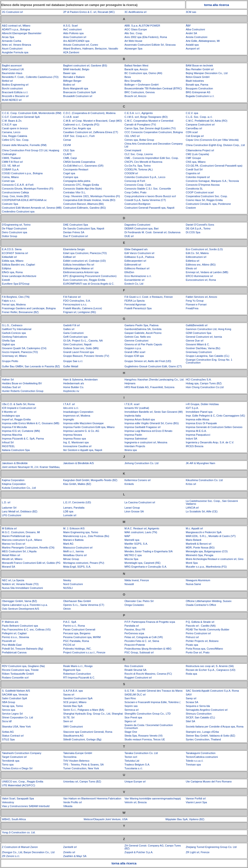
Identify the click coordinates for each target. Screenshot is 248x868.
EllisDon (129, 272)
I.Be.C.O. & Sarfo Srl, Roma (18, 404)
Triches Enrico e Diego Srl (17, 768)
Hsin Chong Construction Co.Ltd (205, 387)
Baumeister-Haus (12, 73)
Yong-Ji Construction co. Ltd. (19, 832)
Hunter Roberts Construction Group (23, 391)
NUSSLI (68, 588)
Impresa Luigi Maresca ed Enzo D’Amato (148, 431)
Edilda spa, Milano (13, 261)
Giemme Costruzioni (136, 341)
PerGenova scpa (134, 633)
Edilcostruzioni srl (196, 257)
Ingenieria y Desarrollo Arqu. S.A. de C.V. (210, 442)
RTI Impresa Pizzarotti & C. (79, 678)
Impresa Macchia (12, 435)
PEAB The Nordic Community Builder (208, 629)
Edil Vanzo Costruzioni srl (139, 253)
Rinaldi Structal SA (135, 670)
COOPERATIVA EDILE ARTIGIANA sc (24, 200)
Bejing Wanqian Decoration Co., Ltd (207, 73)
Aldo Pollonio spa (73, 33)
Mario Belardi (194, 540)
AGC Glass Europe (136, 29)
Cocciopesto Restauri (76, 169)
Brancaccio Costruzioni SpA (79, 92)
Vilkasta (68, 806)
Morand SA (8, 567)
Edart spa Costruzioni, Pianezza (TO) (85, 253)
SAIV (189, 694)
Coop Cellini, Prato (135, 192)
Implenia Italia (133, 416)
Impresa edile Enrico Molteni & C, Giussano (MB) (31, 423)
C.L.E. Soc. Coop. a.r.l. (199, 117)
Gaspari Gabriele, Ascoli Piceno (143, 333)
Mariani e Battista (73, 540)
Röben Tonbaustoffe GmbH (18, 674)
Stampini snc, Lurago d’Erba (202, 732)
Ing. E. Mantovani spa (76, 442)
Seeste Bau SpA (73, 706)
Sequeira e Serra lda (198, 706)
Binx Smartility (133, 81)
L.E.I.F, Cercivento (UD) (77, 502)
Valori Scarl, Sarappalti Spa (18, 798)
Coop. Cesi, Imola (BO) (16, 196)
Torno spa (8, 765)
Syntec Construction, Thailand (203, 739)
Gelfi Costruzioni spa (75, 337)
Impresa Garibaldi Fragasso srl (142, 427)
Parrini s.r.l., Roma (74, 626)
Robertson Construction (77, 674)
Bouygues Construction (199, 88)
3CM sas (191, 12)
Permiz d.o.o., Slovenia (15, 637)
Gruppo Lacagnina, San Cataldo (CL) (208, 356)
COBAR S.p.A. (11, 169)
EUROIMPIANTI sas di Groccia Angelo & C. (89, 284)
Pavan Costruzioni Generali (79, 629)
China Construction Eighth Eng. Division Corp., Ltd (215, 145)
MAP (127, 536)
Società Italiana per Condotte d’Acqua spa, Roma (215, 727)
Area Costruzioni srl (75, 37)
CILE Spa (69, 150)
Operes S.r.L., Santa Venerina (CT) (84, 605)
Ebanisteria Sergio (74, 249)
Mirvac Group (71, 559)
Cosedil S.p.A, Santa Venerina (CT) (145, 200)
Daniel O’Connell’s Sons (200, 225)
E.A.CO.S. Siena (12, 249)
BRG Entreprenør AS (198, 92)
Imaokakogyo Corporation (78, 412)
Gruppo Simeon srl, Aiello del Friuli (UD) (148, 361)
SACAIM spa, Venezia (15, 694)
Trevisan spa (193, 765)
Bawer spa (69, 73)
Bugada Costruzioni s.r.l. (200, 96)
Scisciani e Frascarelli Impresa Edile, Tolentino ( (152, 702)
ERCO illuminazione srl (199, 276)
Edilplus (7, 268)
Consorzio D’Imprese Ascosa (203, 185)
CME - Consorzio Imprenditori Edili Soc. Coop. (152, 158)
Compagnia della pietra (77, 181)
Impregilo (69, 419)
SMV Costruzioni (73, 727)
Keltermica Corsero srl (138, 480)
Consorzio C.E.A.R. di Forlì (18, 185)
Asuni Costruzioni (12, 49)
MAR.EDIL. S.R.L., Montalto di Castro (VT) (211, 536)
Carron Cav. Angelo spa (77, 128)
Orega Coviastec (134, 605)
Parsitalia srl (132, 626)
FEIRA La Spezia (135, 301)
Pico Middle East (12, 645)
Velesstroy (8, 802)
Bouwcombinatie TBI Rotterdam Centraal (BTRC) (153, 88)
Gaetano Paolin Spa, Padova (141, 325)
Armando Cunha (11, 41)
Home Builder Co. (74, 387)
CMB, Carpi (70, 158)
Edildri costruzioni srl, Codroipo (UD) (85, 261)
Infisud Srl (8, 442)
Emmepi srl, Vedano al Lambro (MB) (207, 272)
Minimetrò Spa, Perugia (200, 555)
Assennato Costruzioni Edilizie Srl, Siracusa (150, 45)
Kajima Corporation (13, 480)
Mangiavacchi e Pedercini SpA (204, 532)
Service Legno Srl (12, 714)
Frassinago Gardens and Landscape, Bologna (29, 308)
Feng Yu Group (195, 301)
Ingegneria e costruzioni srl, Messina (146, 442)
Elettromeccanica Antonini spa (81, 272)
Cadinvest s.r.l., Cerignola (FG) (81, 125)
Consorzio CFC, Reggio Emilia (81, 185)
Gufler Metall (71, 366)
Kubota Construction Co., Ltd (19, 488)
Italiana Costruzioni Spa (16, 450)
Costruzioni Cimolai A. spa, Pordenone (208, 204)
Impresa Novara (73, 435)
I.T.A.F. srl (69, 404)
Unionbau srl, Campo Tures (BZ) (82, 781)
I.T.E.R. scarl (132, 404)
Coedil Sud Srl (194, 169)
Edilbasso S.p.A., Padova (139, 257)
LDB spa (68, 511)
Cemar (67, 140)
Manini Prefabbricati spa (16, 536)
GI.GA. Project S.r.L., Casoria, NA (83, 341)
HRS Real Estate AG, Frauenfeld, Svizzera (149, 387)
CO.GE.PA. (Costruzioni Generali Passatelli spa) (214, 166)
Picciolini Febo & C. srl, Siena (142, 641)
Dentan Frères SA (74, 232)
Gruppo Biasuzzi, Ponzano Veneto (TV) (86, 356)
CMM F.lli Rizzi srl (12, 162)
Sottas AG (8, 732)
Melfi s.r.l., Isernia (73, 551)
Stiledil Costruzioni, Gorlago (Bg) (82, 739)
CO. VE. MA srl (11, 166)
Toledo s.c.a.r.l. (194, 761)
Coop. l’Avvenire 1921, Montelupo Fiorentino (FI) (92, 196)
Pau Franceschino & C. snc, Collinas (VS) (26, 629)
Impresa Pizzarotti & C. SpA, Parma (23, 439)
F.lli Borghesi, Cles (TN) (16, 297)
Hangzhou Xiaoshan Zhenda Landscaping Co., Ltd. (154, 380)
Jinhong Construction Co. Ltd (141, 463)
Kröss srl (191, 484)
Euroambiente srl (134, 280)
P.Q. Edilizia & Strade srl (200, 622)
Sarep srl (191, 698)
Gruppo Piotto (10, 361)
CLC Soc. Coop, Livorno (139, 154)
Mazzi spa (130, 548)
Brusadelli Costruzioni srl (78, 96)
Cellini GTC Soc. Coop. (16, 140)
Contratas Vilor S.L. (75, 192)
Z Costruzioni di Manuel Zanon (20, 847)
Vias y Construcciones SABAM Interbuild (26, 806)
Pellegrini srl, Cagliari (14, 633)
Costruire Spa (10, 204)
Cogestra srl (193, 173)
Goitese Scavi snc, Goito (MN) (81, 348)
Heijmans (130, 383)
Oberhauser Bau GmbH (77, 601)
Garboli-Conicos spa (14, 333)
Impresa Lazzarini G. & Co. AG (81, 431)
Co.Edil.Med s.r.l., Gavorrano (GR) (83, 166)
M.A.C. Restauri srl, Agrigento (142, 528)
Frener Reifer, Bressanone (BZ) (20, 312)
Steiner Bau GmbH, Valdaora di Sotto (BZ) (210, 736)
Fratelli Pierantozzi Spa (138, 308)
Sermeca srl (132, 710)
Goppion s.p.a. (133, 348)
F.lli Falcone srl (72, 297)
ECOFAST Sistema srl (15, 253)
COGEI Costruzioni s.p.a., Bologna (22, 173)
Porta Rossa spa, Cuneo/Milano (204, 649)
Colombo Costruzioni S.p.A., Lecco (145, 177)
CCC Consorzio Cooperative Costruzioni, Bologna (154, 132)
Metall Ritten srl (11, 555)
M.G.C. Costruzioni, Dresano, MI (21, 532)
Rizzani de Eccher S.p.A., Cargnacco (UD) (211, 670)
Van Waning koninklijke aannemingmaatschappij (153, 798)
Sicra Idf (7, 721)
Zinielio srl (69, 852)
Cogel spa (69, 173)
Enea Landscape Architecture (19, 276)
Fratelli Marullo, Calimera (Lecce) (83, 308)
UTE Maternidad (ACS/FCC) (19, 785)
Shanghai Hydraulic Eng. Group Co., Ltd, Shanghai (93, 714)
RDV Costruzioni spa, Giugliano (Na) (23, 666)
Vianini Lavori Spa (196, 802)
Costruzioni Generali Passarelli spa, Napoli (149, 208)
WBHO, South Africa (14, 819)
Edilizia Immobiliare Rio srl (79, 265)
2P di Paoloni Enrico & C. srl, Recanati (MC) (89, 12)
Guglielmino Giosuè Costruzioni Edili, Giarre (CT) (153, 366)
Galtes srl (69, 329)
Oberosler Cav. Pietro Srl (139, 601)
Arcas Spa (8, 37)
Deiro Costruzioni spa (14, 232)
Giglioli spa (8, 344)
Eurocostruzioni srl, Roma (201, 280)
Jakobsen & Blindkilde (15, 463)
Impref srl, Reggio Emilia (16, 419)
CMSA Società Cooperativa (79, 162)
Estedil (6, 280)
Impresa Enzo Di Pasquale (201, 423)
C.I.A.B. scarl (71, 117)
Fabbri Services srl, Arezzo (201, 297)
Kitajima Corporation (14, 484)
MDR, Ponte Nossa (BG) (200, 548)
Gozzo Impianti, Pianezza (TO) (20, 352)
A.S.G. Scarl (70, 26)
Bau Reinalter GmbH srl (200, 69)
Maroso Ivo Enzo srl (14, 544)
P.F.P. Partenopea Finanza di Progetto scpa (150, 622)
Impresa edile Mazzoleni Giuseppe (83, 423)
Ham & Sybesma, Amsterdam (80, 380)
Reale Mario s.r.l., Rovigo (78, 666)
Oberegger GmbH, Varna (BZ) (20, 601)
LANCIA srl (192, 508)
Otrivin (67, 609)
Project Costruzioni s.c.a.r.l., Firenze (84, 652)
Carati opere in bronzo (15, 128)
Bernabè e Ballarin (74, 77)
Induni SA (192, 439)
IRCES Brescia (194, 446)
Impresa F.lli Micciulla (14, 427)
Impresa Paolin (133, 435)
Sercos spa (8, 710)
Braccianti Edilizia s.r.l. (15, 92)
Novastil (129, 584)
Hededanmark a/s (74, 383)
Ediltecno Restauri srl (137, 268)
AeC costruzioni (72, 29)
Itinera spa (131, 450)
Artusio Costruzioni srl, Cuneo (81, 45)
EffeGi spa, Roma (12, 272)
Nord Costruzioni (73, 584)
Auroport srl (193, 49)
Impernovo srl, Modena (77, 416)
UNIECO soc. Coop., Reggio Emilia (23, 781)
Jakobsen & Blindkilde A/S (79, 463)
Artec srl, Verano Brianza (17, 45)
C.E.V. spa (192, 113)
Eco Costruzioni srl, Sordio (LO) (204, 249)
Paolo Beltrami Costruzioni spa (20, 626)
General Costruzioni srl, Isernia (204, 337)
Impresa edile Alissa (197, 419)
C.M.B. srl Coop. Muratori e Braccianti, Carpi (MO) (93, 121)
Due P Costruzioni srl (76, 236)
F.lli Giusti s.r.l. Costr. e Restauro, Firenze (149, 297)
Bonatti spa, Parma (197, 85)
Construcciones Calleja (15, 192)
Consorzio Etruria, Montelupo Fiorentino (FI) (28, 189)
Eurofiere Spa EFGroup (16, 284)
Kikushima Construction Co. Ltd (204, 480)
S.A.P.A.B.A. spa (73, 691)
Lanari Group (132, 508)
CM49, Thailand (11, 158)
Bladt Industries (195, 81)
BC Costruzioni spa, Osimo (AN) (143, 73)
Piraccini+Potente (135, 645)
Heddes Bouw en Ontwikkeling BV (22, 383)
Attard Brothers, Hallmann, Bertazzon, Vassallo (91, 49)
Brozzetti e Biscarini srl (15, 96)
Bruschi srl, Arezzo (135, 96)
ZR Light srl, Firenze (198, 852)
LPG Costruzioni (11, 515)
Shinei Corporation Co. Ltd (17, 717)
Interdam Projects (135, 446)
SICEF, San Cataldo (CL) (200, 717)
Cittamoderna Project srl (200, 150)
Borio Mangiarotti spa (76, 88)
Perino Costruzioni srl (198, 633)
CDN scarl (192, 132)
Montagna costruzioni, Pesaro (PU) (84, 563)
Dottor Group (10, 236)
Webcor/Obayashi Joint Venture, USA (105, 819)
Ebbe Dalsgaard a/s (136, 249)
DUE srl (129, 236)
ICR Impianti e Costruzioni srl (19, 408)
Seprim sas (131, 706)
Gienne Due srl (194, 341)
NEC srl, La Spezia (13, 580)
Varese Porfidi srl (196, 798)
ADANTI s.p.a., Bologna (16, 29)
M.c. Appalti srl (194, 528)
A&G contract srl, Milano (16, 26)
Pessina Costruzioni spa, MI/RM (82, 637)
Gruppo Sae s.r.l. (73, 361)
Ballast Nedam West (136, 65)
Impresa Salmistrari (136, 439)
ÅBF (188, 26)
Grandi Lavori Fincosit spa (79, 352)
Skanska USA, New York (16, 727)
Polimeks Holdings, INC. (77, 649)
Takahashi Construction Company (22, 753)
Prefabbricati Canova (14, 652)
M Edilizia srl (9, 528)
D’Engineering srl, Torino (16, 225)
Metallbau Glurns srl (75, 555)
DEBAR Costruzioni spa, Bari (141, 228)
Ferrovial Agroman (135, 304)
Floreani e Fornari (196, 304)
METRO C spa (133, 555)
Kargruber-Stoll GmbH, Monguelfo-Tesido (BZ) (90, 480)
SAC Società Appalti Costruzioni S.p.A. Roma (212, 691)
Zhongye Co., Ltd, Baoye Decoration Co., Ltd (28, 852)
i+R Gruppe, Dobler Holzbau (202, 404)
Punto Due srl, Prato (198, 652)
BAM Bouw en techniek (199, 65)
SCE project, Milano (75, 702)
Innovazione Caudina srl (77, 446)
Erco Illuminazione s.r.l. (138, 276)
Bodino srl (69, 85)
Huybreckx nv (71, 391)
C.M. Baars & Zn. (12, 121)
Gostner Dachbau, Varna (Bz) (203, 348)
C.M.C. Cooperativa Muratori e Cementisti (149, 121)
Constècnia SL (194, 189)
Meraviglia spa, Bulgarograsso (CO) (207, 551)
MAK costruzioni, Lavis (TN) (141, 532)
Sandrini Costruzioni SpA (78, 698)
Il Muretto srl (9, 412)
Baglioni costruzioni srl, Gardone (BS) (85, 65)
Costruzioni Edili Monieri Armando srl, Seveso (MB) (32, 208)
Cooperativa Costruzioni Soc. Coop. (207, 196)
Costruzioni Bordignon (137, 204)
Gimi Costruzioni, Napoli (77, 344)
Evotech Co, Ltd (134, 284)
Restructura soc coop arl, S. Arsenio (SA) (210, 666)
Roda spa (191, 674)
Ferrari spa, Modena (14, 304)
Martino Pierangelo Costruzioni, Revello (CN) (28, 548)
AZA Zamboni (71, 52)
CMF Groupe (193, 158)
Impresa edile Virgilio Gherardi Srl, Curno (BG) (152, 423)
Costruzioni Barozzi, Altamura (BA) (83, 204)
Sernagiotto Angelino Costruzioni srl (207, 710)
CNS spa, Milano (196, 162)
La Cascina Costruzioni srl (140, 502)
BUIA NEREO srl (12, 100)
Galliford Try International (17, 329)
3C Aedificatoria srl (135, 12)
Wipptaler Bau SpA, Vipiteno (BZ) (185, 819)
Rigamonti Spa (72, 670)
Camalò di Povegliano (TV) (140, 125)
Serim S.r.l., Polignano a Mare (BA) (84, 710)
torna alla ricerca (216, 5)
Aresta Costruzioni (197, 37)
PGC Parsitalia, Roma (76, 641)
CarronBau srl (194, 128)
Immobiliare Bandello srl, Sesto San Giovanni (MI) (154, 412)
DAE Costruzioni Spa (76, 225)
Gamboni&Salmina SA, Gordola (143, 329)
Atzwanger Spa (133, 49)
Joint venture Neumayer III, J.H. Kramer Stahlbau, (31, 467)
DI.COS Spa (193, 232)
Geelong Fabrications (14, 337)
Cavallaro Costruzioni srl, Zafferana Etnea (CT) (91, 132)
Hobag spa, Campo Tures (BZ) (204, 383)
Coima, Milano (10, 177)
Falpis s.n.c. (9, 301)
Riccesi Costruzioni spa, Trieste (20, 670)
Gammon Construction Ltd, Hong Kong (209, 329)
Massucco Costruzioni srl (78, 548)
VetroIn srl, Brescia (135, 802)
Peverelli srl (9, 641)
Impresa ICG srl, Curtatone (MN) (21, 431)
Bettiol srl (7, 81)
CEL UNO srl (132, 136)
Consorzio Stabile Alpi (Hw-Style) (82, 189)
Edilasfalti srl (9, 257)
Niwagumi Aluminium (198, 580)
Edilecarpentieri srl (135, 261)
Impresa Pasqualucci (198, 435)
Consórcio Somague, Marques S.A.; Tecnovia (212, 181)
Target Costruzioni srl (14, 757)
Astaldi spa (192, 45)
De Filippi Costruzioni (14, 228)
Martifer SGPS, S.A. (136, 544)
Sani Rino (130, 698)
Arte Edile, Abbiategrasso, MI (203, 41)
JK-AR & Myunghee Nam (200, 463)
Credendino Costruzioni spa (18, 212)
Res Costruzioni (134, 666)
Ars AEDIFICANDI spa (76, 41)
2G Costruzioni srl (12, 12)
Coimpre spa (71, 177)
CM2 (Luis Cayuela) (197, 154)
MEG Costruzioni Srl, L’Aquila (19, 551)
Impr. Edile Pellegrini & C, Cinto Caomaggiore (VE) (215, 416)
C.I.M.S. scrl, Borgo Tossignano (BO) (146, 117)
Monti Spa (192, 563)
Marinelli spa (132, 540)
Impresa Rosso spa (75, 439)
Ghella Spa (8, 341)
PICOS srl (69, 645)
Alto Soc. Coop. (134, 33)
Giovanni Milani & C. (198, 344)
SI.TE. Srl (69, 717)
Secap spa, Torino (12, 706)
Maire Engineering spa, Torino (81, 532)
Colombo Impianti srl (198, 177)
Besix (128, 77)
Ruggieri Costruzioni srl (138, 678)
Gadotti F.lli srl (71, 325)
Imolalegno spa (11, 416)
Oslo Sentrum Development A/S (20, 609)
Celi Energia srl (195, 136)
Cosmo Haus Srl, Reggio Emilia (204, 200)
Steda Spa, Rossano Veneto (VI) (144, 736)
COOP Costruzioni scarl (200, 192)
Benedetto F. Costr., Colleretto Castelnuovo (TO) (30, 77)
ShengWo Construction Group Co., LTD (148, 714)
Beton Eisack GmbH (198, 77)
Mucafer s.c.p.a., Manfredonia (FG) (206, 567)
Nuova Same (193, 584)
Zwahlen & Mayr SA (75, 856)
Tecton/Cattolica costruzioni (202, 757)
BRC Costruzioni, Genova (140, 92)
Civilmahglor (9, 154)
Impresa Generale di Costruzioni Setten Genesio (214, 427)
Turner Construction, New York (81, 768)
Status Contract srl (13, 736)
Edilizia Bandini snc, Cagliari (18, 265)
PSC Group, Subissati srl (139, 652)
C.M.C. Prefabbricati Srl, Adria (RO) (207, 121)
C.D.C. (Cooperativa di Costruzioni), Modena (89, 113)
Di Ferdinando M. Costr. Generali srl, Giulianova (152, 232)
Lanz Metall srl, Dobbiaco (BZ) (20, 511)
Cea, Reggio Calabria (14, 136)
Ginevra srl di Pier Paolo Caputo (143, 344)
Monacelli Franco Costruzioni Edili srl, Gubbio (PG (31, 563)
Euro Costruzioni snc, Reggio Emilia (84, 280)
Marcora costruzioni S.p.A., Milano (22, 540)
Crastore (191, 208)
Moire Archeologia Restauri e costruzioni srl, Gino (215, 559)
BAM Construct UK (13, 69)
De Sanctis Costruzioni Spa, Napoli (84, 228)
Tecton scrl (131, 757)
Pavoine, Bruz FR (135, 629)
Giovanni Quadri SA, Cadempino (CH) (24, 348)
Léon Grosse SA (134, 511)
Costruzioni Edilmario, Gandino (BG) (85, 208)
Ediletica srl (192, 261)
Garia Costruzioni (73, 333)
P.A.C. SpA (70, 622)
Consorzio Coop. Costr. (138, 185)
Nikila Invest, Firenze (137, 580)
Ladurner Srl (9, 508)
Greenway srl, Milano (14, 356)
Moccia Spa (131, 559)
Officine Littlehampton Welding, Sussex (209, 601)
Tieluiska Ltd (132, 761)
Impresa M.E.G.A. (196, 431)
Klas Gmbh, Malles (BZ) (77, 484)
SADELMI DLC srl (135, 694)
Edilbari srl (69, 257)
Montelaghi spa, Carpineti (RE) (142, 563)
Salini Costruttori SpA (14, 698)
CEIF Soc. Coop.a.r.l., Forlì (79, 136)
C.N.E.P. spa (9, 125)
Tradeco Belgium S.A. (137, 765)
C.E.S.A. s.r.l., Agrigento (139, 113)
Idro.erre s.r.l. (71, 408)
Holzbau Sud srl (11, 387)
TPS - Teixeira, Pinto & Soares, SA (83, 765)
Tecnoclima (70, 757)
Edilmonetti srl (133, 265)
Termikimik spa (11, 761)
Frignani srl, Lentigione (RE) (80, 312)
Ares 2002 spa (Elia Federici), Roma (146, 37)
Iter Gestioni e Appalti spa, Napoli (83, 450)
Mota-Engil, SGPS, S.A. (77, 567)
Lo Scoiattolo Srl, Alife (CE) (202, 511)
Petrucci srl (192, 637)
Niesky (67, 580)
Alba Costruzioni (195, 29)
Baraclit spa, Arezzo (136, 69)
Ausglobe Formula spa (15, 52)
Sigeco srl (130, 721)
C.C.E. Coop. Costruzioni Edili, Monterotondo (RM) (32, 113)
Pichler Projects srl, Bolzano (202, 641)
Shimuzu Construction (199, 714)
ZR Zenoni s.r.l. (11, 856)
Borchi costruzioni (12, 88)
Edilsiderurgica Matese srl (78, 268)
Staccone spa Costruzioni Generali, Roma (88, 732)
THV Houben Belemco (76, 761)
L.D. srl (6, 502)
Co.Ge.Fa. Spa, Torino (138, 166)
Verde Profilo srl (73, 802)
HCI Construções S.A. (199, 380)
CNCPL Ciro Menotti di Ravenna (143, 162)
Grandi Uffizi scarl (135, 352)
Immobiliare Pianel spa (199, 412)
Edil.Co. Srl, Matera (197, 253)
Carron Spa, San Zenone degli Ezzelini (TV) (150, 128)
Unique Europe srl (135, 781)
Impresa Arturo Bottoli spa (140, 419)
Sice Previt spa (133, 717)
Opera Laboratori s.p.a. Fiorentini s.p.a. (25, 605)
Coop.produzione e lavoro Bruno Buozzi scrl (150, 196)
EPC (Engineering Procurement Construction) (90, 276)
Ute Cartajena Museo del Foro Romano (209, 781)
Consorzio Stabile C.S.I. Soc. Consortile (148, 189)
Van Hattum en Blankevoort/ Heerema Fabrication (92, 798)
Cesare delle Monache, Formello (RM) (24, 145)
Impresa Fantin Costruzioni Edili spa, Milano (89, 427)
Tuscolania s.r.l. (134, 768)
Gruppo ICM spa (134, 356)
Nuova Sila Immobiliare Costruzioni (22, 588)
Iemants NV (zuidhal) (137, 408)
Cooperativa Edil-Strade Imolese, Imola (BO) (89, 200)
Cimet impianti (133, 150)
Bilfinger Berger (72, 81)
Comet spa (8, 181)
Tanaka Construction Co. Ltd (141, 753)
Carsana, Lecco (11, 132)
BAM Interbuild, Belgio (76, 69)
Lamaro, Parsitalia (74, 508)
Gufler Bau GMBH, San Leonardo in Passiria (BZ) (31, 366)
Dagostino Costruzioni (137, 225)
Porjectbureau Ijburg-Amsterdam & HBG (148, 649)
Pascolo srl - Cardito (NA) (201, 626)
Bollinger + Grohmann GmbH (141, 85)
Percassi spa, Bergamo (77, 633)
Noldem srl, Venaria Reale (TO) (20, 584)
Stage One (131, 732)
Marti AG (68, 544)
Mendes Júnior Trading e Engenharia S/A (149, 551)
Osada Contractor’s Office (201, 605)
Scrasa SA (192, 702)
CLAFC (68, 154)
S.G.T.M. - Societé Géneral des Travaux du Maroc (154, 691)
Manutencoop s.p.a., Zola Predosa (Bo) (86, 536)
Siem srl (68, 721)
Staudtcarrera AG (73, 736)
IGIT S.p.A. (192, 408)
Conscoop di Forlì (135, 181)
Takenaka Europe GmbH (78, 753)
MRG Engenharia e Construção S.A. (146, 567)
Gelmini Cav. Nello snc (138, 337)
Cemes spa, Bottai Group (139, 140)
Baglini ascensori (12, 65)
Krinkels (129, 484)
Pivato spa (192, 645)
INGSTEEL (8, 446)
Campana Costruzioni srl (200, 125)
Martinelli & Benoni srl (198, 544)
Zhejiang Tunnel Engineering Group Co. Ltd (211, 847)
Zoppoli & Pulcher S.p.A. (139, 852)
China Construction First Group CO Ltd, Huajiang (31, 150)
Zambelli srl (70, 847)
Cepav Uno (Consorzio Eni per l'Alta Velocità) (212, 140)
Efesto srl (191, 268)
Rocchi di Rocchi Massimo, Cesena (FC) (148, 674)
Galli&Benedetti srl (197, 325)
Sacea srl (69, 694)
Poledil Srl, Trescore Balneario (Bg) (23, 649)
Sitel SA (190, 721)
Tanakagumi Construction (201, 753)
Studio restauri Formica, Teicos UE (145, 739)
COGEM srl (131, 173)
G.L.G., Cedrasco (12, 325)
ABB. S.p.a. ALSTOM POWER (142, 26)
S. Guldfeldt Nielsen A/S (16, 691)
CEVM (67, 145)
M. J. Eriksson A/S (74, 528)
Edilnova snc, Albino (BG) (201, 265)
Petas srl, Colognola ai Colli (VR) (144, 637)
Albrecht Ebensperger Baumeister (22, 33)
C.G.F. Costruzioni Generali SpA (21, 117)
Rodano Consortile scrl (15, 678)
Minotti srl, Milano (12, 559)
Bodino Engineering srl (15, 85)
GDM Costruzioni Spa (198, 333)
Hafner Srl (8, 380)
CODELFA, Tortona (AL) (139, 169)
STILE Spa (8, 739)
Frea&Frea (192, 308)
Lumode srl (70, 515)
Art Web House (133, 41)
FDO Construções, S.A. (77, 301)
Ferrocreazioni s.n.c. (75, 304)
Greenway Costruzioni (199, 352)
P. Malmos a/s (10, 622)
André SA (191, 33)
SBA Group (8, 702)
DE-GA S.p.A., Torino (198, 228)
